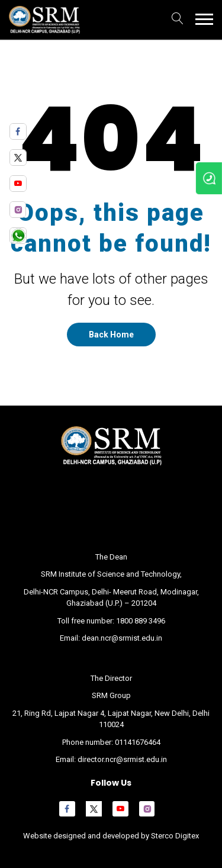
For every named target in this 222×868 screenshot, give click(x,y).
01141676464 (138, 742)
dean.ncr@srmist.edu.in (122, 638)
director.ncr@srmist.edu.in (122, 759)
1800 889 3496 (141, 621)
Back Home (111, 335)
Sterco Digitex (174, 836)
